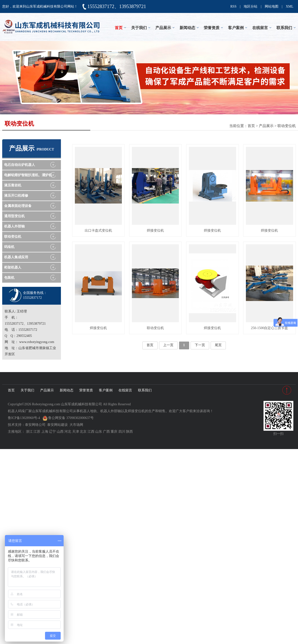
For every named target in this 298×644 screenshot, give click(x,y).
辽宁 (52, 432)
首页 (119, 28)
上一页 (168, 345)
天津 (76, 432)
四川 (122, 432)
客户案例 (236, 28)
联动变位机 (287, 126)
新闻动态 (187, 28)
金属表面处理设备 (18, 206)
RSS (234, 6)
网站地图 (272, 6)
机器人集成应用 (16, 257)
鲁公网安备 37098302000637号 (68, 418)
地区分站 (251, 6)
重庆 (114, 432)
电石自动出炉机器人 (20, 165)
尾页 (218, 345)
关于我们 (139, 28)
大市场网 (76, 425)
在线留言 (260, 28)
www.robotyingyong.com (37, 342)
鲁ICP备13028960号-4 (24, 418)
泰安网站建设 (57, 425)
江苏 (37, 432)
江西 (91, 432)
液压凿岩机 (13, 185)
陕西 (129, 432)
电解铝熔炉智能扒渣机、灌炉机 (28, 175)
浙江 (29, 432)
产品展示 (163, 28)
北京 (83, 432)
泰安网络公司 (35, 425)
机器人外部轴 (14, 226)
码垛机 (9, 247)
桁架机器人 (13, 267)
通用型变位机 (14, 216)
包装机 (9, 278)
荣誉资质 (212, 28)
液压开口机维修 (16, 196)
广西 (106, 432)
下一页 (200, 345)
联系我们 (284, 28)
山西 (60, 432)
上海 (45, 432)
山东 (99, 432)
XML (290, 6)
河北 (68, 432)
